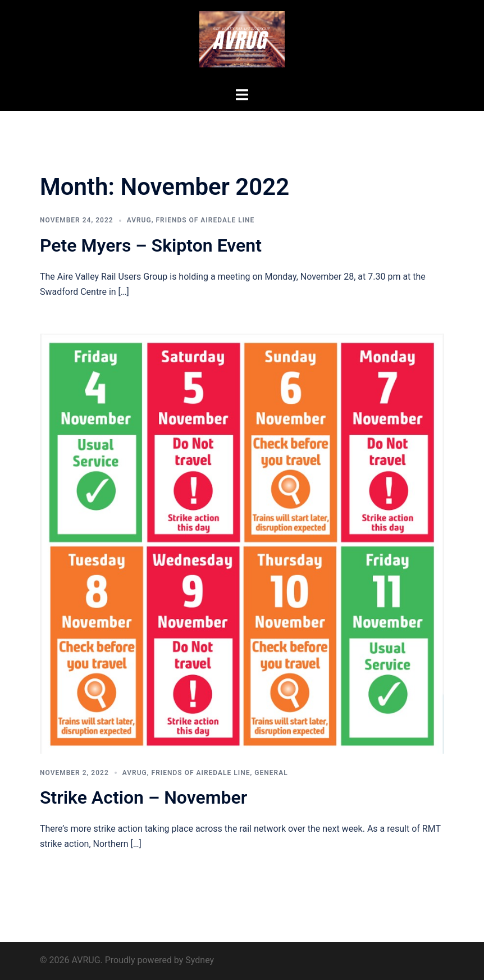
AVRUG (139, 220)
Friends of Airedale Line (205, 220)
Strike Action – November (143, 797)
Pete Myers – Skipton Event (151, 245)
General (271, 773)
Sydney (200, 960)
